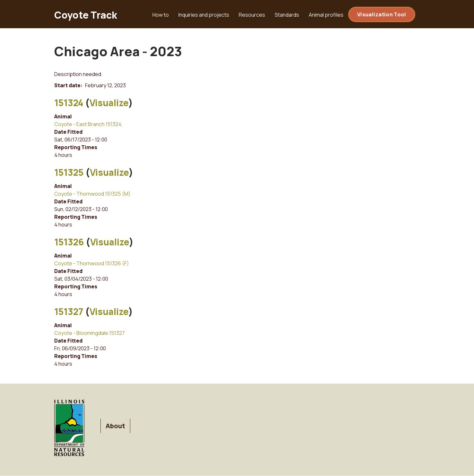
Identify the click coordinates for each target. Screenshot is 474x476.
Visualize (109, 103)
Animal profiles (326, 15)
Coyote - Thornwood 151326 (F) (92, 263)
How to (161, 15)
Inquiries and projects (204, 15)
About (115, 426)
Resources (252, 15)
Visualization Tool (382, 14)
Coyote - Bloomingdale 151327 (90, 333)
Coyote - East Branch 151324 (88, 124)
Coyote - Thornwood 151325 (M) (92, 194)
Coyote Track (86, 15)
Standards (287, 15)
